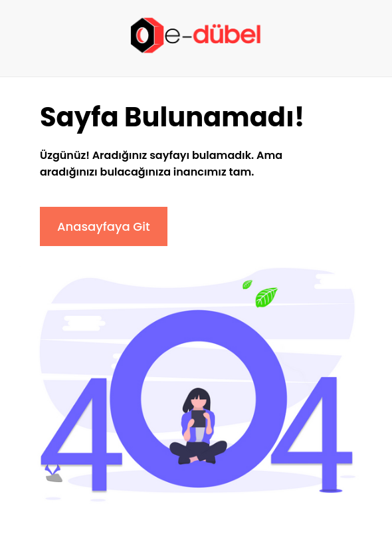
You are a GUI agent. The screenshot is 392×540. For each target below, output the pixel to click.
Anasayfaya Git (104, 226)
